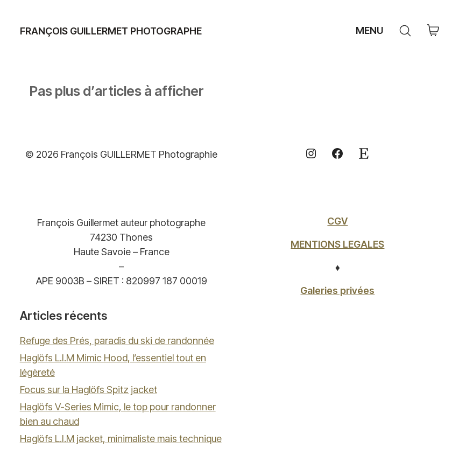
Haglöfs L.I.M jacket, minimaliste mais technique (121, 439)
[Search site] (405, 31)
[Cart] (433, 31)
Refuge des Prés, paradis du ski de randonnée (117, 341)
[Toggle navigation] (368, 31)
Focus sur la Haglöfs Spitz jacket (89, 390)
